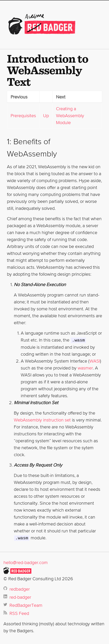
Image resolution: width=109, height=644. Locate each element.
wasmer (85, 368)
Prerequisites (23, 116)
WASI (95, 361)
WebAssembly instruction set (42, 420)
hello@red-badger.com (26, 562)
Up (46, 116)
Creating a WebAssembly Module (70, 116)
